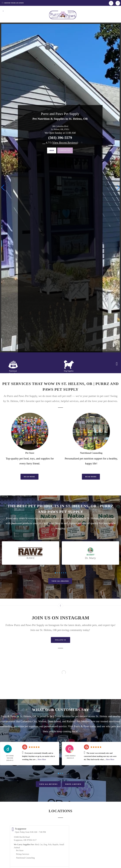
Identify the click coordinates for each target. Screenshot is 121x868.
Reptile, (56, 844)
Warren (42, 721)
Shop (50, 151)
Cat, (41, 844)
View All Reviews (48, 784)
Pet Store (20, 850)
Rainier (71, 721)
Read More (29, 477)
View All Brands (60, 581)
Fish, (50, 844)
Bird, (37, 844)
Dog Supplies (69, 371)
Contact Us (66, 151)
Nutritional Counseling (25, 858)
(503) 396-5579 (60, 138)
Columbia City (29, 721)
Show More (42, 759)
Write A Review (73, 784)
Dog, (46, 844)
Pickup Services (23, 854)
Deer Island (54, 721)
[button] (118, 187)
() (65, 143)
